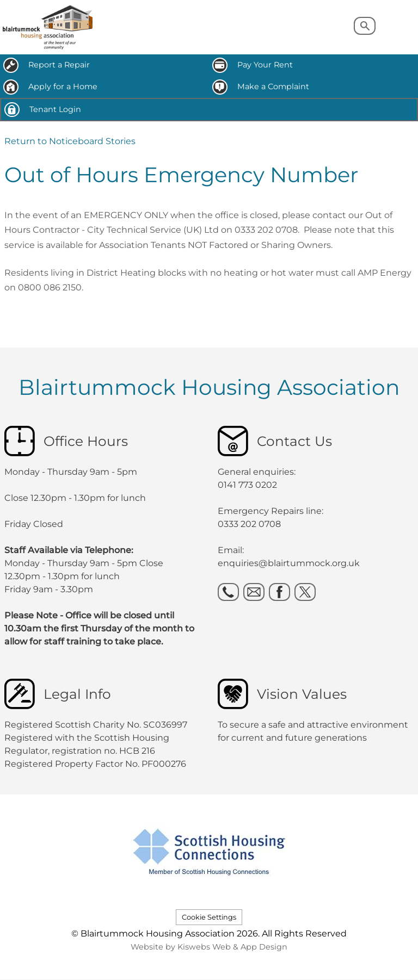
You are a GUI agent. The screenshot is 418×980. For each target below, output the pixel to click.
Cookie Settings (209, 917)
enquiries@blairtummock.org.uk (290, 563)
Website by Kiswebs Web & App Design (209, 947)
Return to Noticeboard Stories (70, 141)
